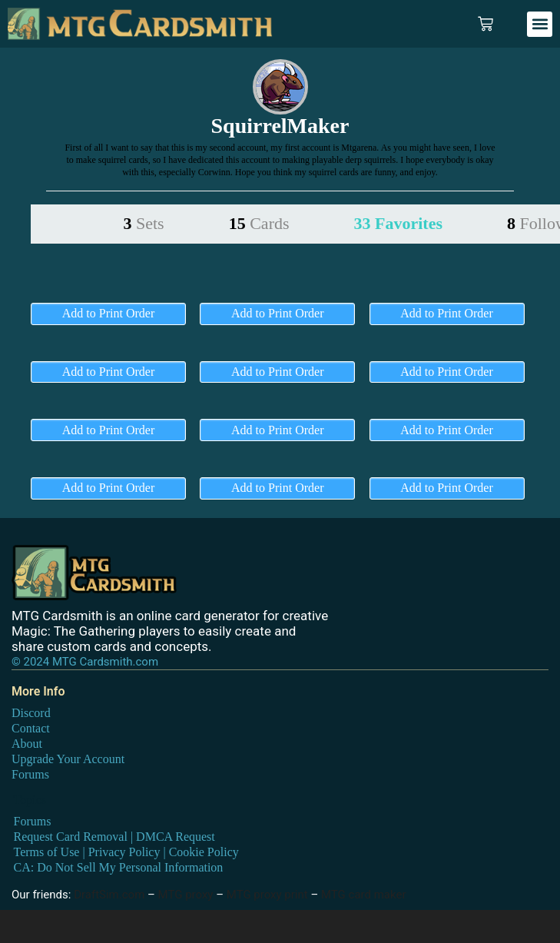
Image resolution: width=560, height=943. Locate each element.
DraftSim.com (109, 895)
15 (259, 223)
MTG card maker (364, 895)
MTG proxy (186, 895)
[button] (540, 24)
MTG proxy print (267, 895)
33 (398, 223)
